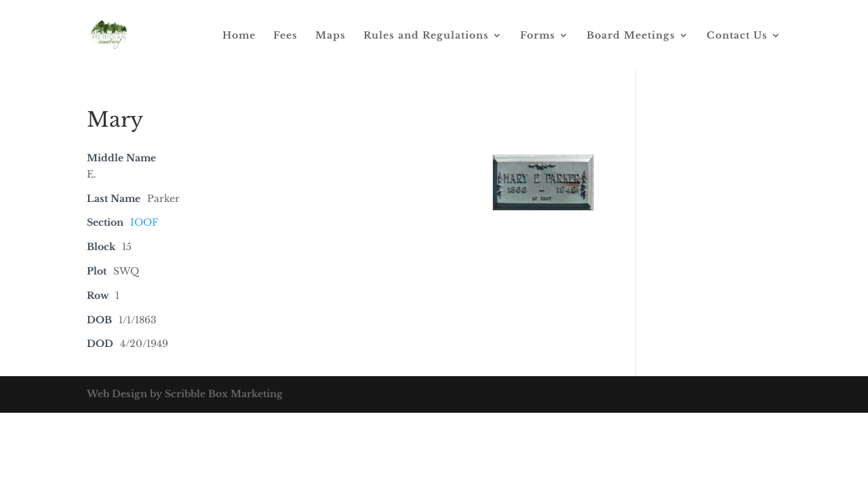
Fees (285, 36)
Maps (331, 36)
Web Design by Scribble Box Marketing (185, 394)
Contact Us (737, 36)
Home (239, 36)
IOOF (144, 222)
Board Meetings (631, 36)
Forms (538, 36)
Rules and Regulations (426, 36)
